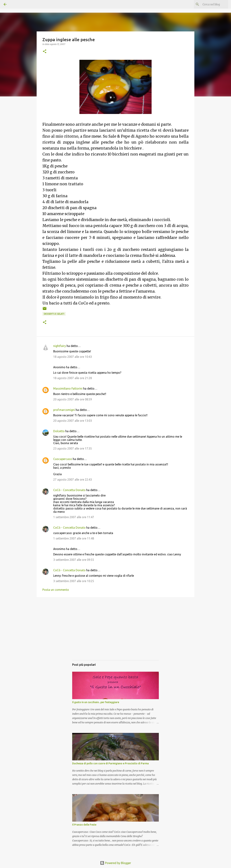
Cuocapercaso (63, 459)
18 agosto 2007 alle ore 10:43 (73, 357)
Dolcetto (59, 431)
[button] (45, 52)
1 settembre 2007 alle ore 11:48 (74, 538)
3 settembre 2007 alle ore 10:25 (74, 581)
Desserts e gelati (54, 314)
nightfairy (60, 346)
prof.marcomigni (64, 410)
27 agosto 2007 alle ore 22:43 (73, 480)
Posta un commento (56, 590)
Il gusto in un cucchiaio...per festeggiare (96, 702)
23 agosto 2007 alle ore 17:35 (73, 448)
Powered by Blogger (115, 863)
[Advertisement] (115, 632)
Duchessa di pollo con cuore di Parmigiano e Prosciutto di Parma (110, 763)
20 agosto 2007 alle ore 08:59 (73, 399)
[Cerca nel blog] (209, 4)
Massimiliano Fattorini (68, 388)
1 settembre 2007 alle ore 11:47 (74, 517)
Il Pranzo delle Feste (84, 825)
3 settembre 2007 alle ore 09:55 (74, 560)
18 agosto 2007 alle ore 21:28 (73, 378)
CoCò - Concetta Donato (69, 490)
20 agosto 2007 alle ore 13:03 (73, 421)
